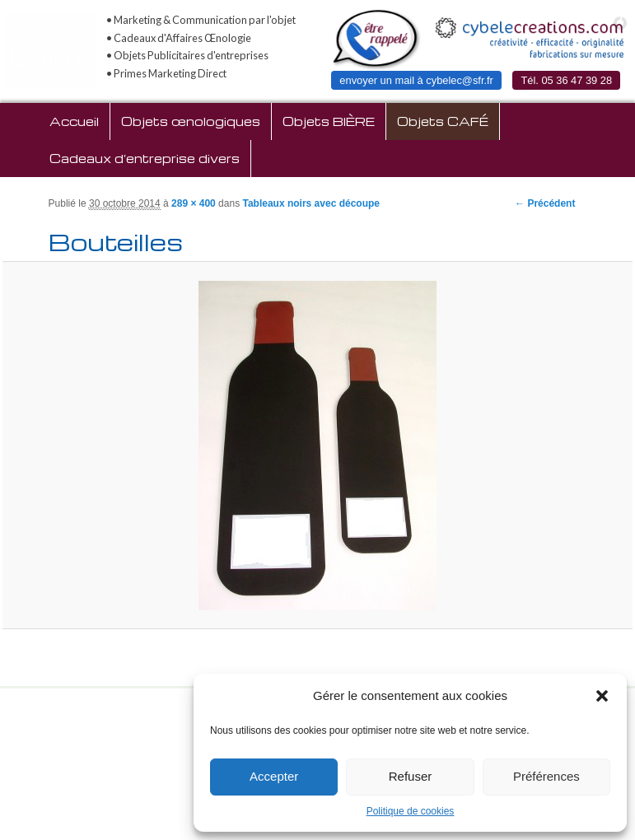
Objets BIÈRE (329, 121)
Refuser (411, 776)
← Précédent (545, 203)
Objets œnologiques (191, 121)
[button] (602, 696)
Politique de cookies (411, 811)
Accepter (274, 776)
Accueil (74, 121)
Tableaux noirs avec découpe (311, 203)
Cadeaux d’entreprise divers (145, 158)
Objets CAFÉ (443, 121)
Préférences (546, 776)
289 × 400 (194, 203)
